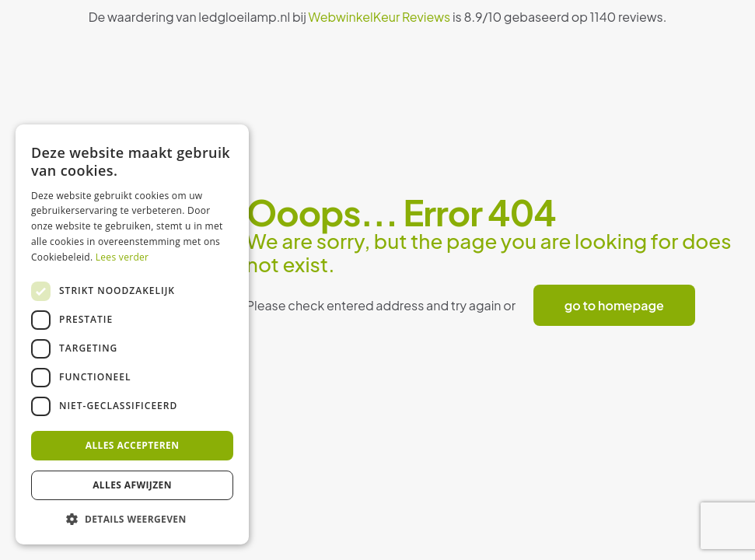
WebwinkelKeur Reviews (380, 17)
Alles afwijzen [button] (132, 485)
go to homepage (614, 305)
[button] (132, 520)
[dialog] (132, 334)
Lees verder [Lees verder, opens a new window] (122, 257)
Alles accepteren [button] (133, 445)
